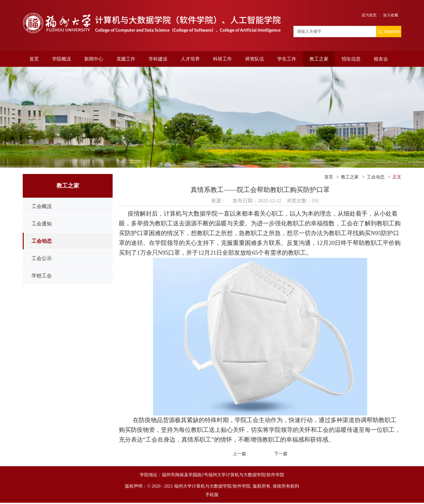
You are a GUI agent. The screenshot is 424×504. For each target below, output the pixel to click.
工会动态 (42, 241)
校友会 (381, 59)
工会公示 (42, 258)
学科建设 (158, 59)
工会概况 (42, 206)
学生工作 (287, 59)
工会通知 (42, 224)
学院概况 (62, 59)
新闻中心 (94, 59)
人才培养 (190, 59)
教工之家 (319, 59)
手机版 (212, 495)
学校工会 (42, 276)
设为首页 (369, 15)
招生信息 (351, 59)
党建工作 (126, 59)
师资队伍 (255, 59)
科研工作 (222, 59)
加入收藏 (391, 15)
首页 (34, 59)
